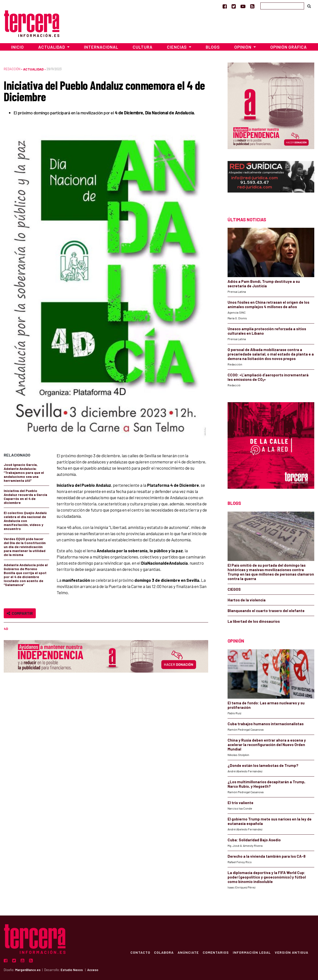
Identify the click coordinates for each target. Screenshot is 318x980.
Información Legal (252, 952)
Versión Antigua (292, 952)
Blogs (213, 47)
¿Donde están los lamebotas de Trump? (263, 765)
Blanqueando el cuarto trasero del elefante (266, 611)
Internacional (101, 47)
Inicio (18, 47)
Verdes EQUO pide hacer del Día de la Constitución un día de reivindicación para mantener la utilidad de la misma (25, 547)
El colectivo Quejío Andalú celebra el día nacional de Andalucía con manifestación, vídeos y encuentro (25, 521)
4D (6, 629)
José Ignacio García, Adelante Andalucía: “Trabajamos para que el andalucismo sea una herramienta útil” (24, 473)
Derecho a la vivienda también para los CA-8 (267, 856)
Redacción (12, 69)
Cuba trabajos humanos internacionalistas (266, 724)
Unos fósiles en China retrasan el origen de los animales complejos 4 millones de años (268, 304)
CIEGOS (234, 589)
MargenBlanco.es (28, 970)
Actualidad (33, 69)
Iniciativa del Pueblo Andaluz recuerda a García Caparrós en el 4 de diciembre (25, 497)
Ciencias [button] (177, 47)
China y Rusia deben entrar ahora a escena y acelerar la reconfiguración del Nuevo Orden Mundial (267, 745)
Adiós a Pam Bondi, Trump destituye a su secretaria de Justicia (264, 284)
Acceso (93, 970)
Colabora (164, 952)
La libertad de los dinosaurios (254, 621)
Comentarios (216, 952)
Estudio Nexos (72, 970)
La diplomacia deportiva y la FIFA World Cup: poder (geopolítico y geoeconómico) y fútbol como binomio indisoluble (267, 877)
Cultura (143, 47)
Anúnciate (188, 952)
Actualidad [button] (52, 47)
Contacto (140, 952)
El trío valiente (240, 803)
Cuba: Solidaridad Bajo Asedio (254, 840)
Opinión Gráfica (289, 47)
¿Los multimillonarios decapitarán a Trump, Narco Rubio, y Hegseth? (266, 784)
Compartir (20, 613)
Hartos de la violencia (247, 600)
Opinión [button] (243, 47)
